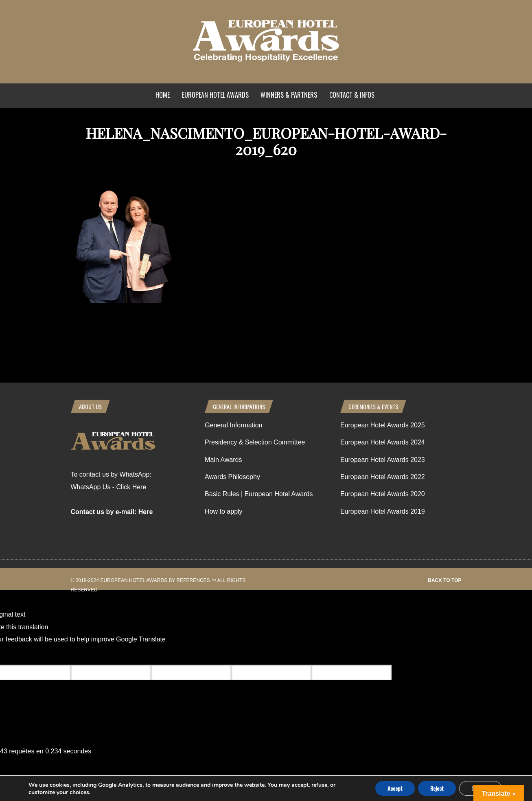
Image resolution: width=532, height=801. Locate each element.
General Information (233, 425)
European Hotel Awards (215, 95)
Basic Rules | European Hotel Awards (259, 494)
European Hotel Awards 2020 (383, 494)
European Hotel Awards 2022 (383, 477)
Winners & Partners (289, 95)
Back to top (444, 580)
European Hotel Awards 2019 (383, 511)
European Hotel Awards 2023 (383, 460)
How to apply (224, 511)
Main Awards (223, 460)
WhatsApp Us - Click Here (109, 487)
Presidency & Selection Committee (255, 442)
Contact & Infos (352, 95)
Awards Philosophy (232, 477)
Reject (437, 788)
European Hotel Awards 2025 (383, 425)
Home (163, 95)
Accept (395, 788)
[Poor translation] (54, 655)
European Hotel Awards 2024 (383, 442)
